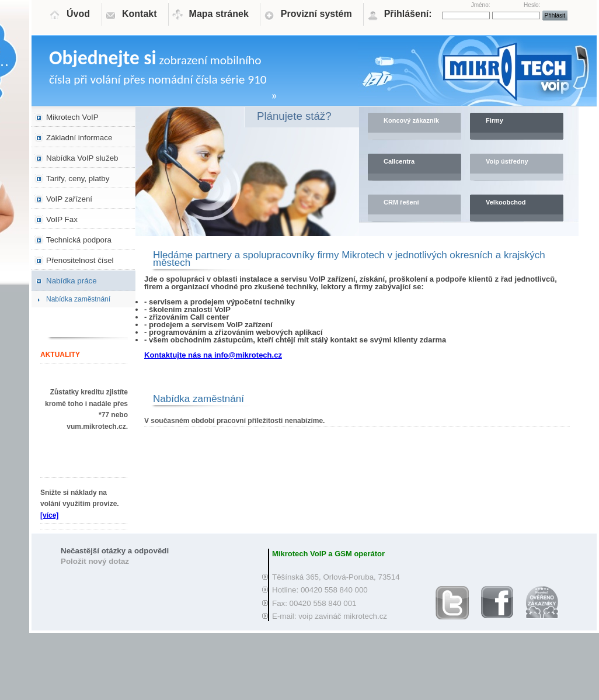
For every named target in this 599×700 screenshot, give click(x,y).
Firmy (494, 120)
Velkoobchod (506, 202)
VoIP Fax (62, 219)
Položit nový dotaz (95, 561)
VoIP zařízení (69, 199)
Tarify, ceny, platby (78, 179)
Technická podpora (79, 240)
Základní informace (79, 138)
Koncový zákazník (411, 120)
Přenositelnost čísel (80, 260)
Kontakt (140, 14)
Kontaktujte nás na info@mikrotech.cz (213, 355)
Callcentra (399, 161)
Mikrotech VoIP (72, 117)
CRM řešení (401, 202)
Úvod (78, 14)
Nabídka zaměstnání (78, 299)
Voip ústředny (507, 161)
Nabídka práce (72, 281)
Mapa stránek (219, 14)
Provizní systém (316, 14)
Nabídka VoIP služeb (82, 158)
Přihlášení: (408, 14)
